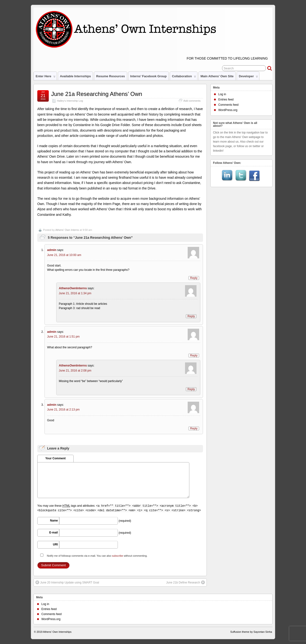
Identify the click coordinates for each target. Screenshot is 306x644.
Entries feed (226, 100)
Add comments (192, 101)
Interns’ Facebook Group (149, 76)
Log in (222, 94)
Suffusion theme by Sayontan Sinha (251, 632)
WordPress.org (228, 110)
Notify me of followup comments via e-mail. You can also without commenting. (93, 555)
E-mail (54, 533)
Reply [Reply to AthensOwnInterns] (191, 316)
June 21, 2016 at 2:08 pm (75, 371)
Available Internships (76, 76)
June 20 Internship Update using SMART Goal (67, 582)
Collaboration (184, 77)
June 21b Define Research (186, 582)
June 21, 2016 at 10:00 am (64, 255)
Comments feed (228, 105)
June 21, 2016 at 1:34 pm (75, 293)
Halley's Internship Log (70, 101)
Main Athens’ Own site (217, 76)
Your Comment (55, 458)
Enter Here (46, 77)
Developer (248, 77)
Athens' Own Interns (67, 230)
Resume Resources (110, 76)
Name (54, 521)
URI (55, 544)
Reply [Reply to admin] (194, 278)
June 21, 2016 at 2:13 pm (63, 410)
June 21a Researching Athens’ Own (97, 94)
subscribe (117, 556)
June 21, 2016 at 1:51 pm (63, 337)
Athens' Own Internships (57, 632)
